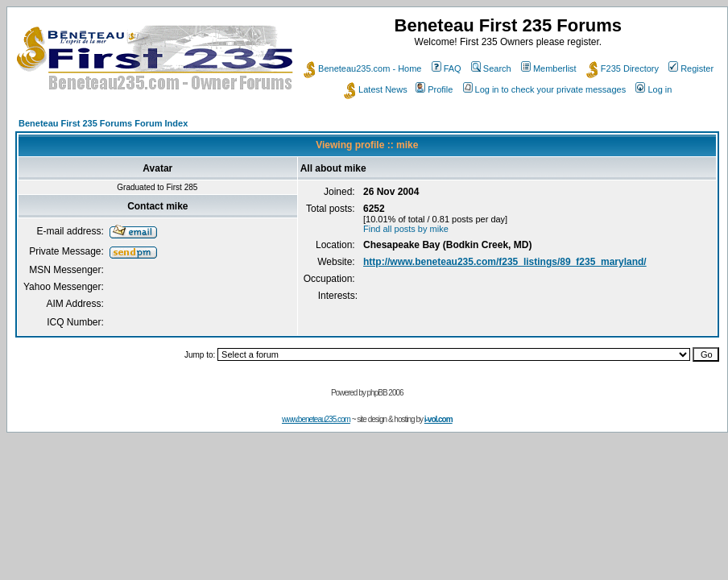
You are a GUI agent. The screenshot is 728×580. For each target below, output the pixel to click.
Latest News (376, 89)
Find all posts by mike (406, 229)
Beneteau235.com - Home (362, 68)
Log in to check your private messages (545, 89)
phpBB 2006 (385, 393)
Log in (654, 89)
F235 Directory (623, 68)
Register (691, 68)
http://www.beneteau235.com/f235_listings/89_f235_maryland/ (505, 262)
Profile (434, 89)
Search (491, 68)
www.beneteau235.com (316, 419)
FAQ (447, 68)
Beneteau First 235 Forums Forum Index (103, 123)
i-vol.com (438, 419)
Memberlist (549, 68)
